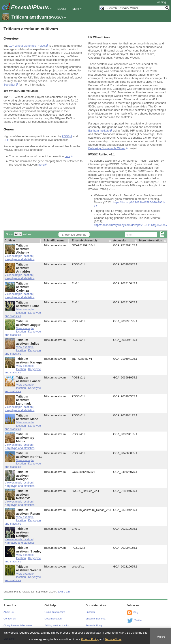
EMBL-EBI (64, 592)
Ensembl (91, 612)
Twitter (138, 620)
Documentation (53, 619)
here (68, 156)
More (77, 9)
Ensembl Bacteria (96, 619)
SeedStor (9, 85)
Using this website (55, 612)
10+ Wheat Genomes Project (27, 46)
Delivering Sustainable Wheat (107, 148)
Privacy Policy (90, 639)
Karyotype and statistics (20, 259)
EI (5, 140)
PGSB (66, 136)
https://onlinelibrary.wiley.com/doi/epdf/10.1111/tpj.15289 (129, 225)
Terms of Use (113, 639)
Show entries (19, 234)
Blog (136, 612)
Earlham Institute (99, 131)
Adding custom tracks (57, 625)
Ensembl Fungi (94, 625)
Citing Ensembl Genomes (18, 625)
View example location (19, 256)
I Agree (161, 636)
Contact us (10, 619)
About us (8, 612)
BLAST (62, 9)
